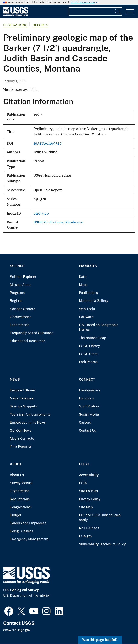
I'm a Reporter (21, 447)
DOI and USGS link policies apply (100, 518)
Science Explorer (23, 277)
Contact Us (87, 431)
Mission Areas (20, 285)
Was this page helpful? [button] (100, 640)
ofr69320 (41, 213)
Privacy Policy (90, 499)
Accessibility (89, 475)
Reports (40, 25)
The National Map (93, 338)
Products (88, 266)
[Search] (118, 11)
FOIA (83, 483)
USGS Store (88, 354)
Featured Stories (23, 390)
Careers (85, 423)
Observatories (21, 317)
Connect (87, 379)
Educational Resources (27, 341)
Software (86, 317)
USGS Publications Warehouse (58, 222)
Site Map (86, 507)
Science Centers (22, 309)
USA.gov (86, 536)
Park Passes (88, 362)
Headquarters (90, 390)
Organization (20, 491)
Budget (16, 515)
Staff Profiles (89, 406)
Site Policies (88, 491)
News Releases (22, 398)
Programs (17, 293)
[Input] (95, 11)
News (15, 379)
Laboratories (20, 325)
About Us (17, 475)
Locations (86, 398)
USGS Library (89, 346)
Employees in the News (28, 423)
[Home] (16, 15)
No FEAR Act (89, 528)
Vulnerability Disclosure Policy (102, 544)
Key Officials (20, 499)
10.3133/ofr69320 (48, 143)
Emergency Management (29, 539)
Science (17, 266)
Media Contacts (22, 439)
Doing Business (21, 531)
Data (83, 277)
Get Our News (21, 431)
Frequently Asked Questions (32, 333)
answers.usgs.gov (17, 630)
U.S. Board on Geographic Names (99, 327)
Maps (83, 285)
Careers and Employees (28, 523)
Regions (16, 301)
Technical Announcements (30, 415)
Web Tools (87, 309)
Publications (15, 25)
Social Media (89, 415)
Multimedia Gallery (94, 301)
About (16, 464)
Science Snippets (23, 406)
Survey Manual (21, 483)
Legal (84, 464)
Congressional (21, 507)
